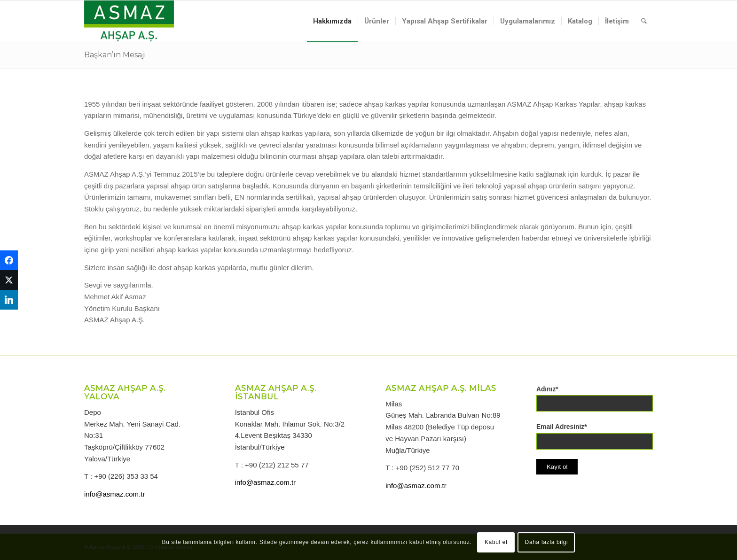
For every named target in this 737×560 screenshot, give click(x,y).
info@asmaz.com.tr (114, 494)
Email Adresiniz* (562, 427)
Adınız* (547, 389)
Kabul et (496, 542)
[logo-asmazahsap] (129, 21)
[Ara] (644, 21)
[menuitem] (332, 21)
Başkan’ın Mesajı (115, 55)
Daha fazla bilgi (547, 542)
